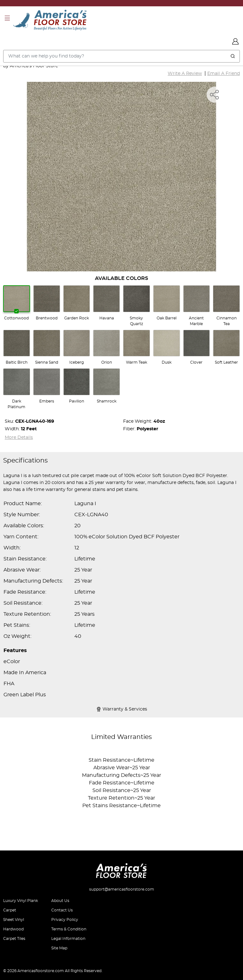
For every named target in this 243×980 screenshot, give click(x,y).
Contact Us (62, 910)
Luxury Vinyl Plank (21, 901)
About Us (60, 901)
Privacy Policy (65, 920)
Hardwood (13, 929)
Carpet (10, 910)
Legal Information (68, 939)
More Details (19, 438)
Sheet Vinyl (14, 920)
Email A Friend (224, 74)
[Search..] (121, 56)
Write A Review (185, 74)
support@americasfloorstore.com (122, 889)
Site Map (59, 948)
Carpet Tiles (14, 939)
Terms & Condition (69, 929)
